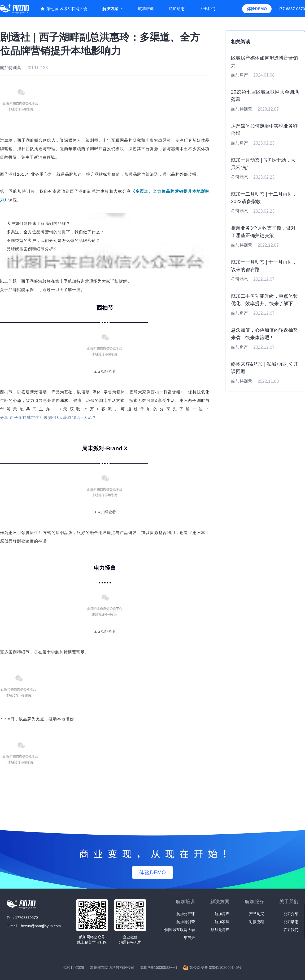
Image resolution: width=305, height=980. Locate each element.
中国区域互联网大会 (178, 930)
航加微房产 (220, 930)
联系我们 (291, 930)
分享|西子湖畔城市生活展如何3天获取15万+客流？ (48, 417)
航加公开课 (186, 914)
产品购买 (256, 914)
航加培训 (146, 9)
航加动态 (177, 9)
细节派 (189, 938)
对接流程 (256, 922)
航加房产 (222, 914)
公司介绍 (291, 914)
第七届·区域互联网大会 (67, 9)
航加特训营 (186, 922)
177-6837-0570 (291, 9)
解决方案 (110, 9)
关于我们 (207, 9)
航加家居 (222, 922)
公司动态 (291, 922)
